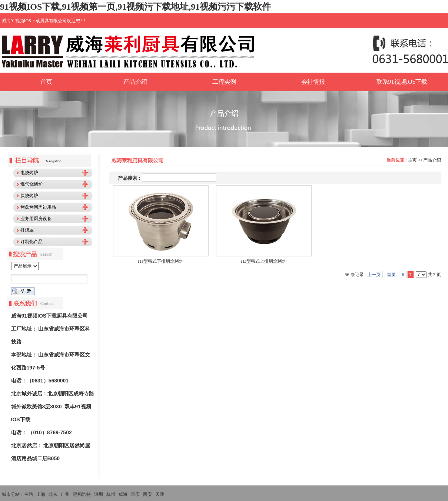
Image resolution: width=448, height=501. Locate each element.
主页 (412, 160)
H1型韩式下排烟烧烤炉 (161, 261)
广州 (65, 494)
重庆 (135, 494)
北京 (53, 494)
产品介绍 (432, 160)
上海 (41, 494)
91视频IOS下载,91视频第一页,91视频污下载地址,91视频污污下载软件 (135, 7)
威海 (123, 494)
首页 (391, 275)
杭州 (111, 494)
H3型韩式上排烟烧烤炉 (264, 261)
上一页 (374, 275)
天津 (160, 494)
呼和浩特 (82, 494)
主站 (29, 494)
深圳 (99, 494)
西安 (147, 494)
